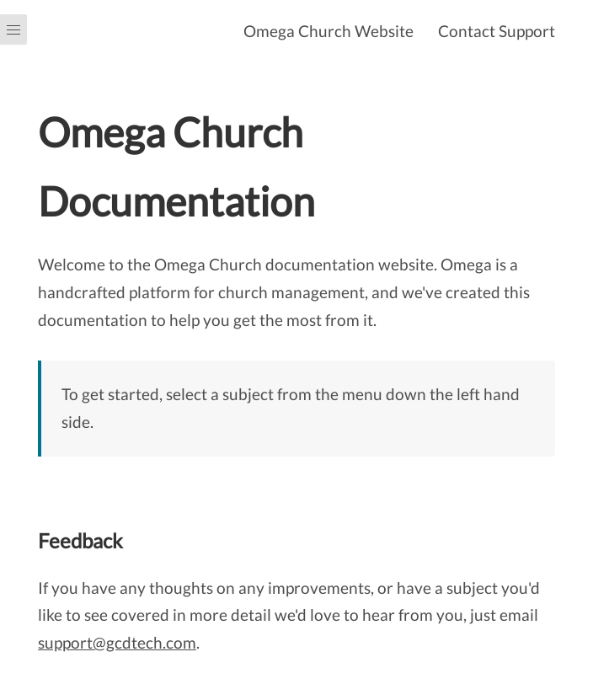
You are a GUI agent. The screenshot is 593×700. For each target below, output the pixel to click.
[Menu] (13, 350)
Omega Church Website (329, 31)
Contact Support (497, 31)
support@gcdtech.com (117, 642)
